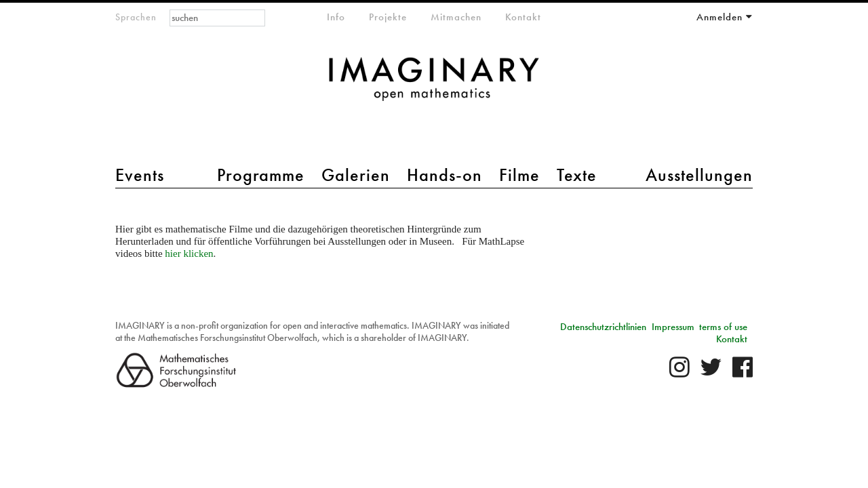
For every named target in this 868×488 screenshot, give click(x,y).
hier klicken (189, 253)
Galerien (356, 175)
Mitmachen (456, 17)
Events (140, 175)
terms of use (723, 327)
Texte (577, 175)
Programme (261, 175)
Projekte (388, 17)
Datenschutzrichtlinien (603, 327)
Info (336, 17)
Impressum (673, 327)
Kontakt (523, 17)
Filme (519, 175)
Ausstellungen (699, 175)
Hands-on (445, 175)
